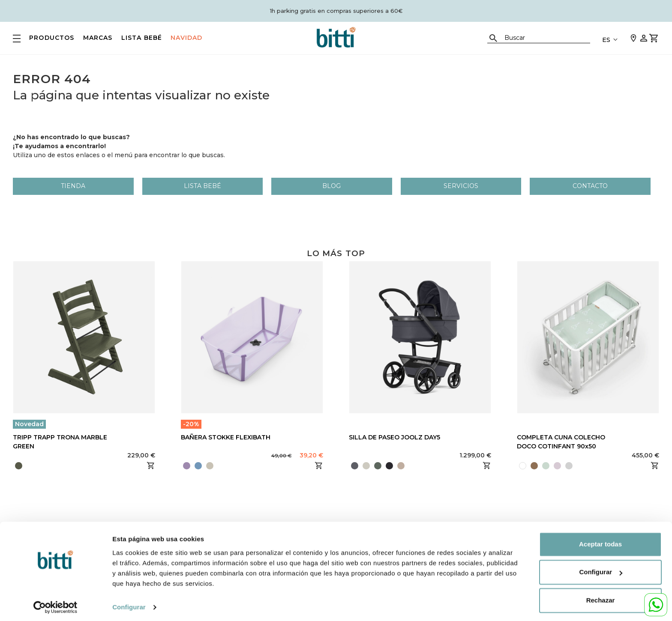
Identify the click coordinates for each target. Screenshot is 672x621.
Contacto (590, 186)
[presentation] (408, 466)
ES (606, 40)
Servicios (461, 186)
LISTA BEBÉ (142, 38)
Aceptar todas (600, 541)
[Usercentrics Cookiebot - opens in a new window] (55, 604)
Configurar (129, 604)
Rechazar (601, 597)
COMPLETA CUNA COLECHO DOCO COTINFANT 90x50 (561, 442)
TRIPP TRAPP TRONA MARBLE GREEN (60, 442)
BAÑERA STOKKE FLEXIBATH (226, 437)
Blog (331, 186)
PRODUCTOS (52, 38)
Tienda (73, 186)
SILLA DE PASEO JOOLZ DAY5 (394, 437)
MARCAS (98, 38)
